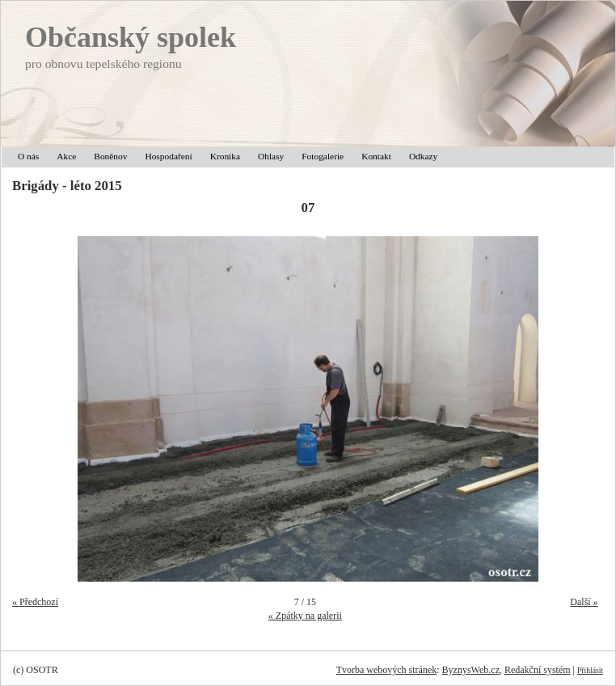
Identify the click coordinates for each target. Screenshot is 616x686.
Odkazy (423, 156)
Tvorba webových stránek (387, 670)
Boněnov (110, 156)
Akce (66, 156)
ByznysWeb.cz (471, 670)
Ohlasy (271, 156)
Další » (584, 602)
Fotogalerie (323, 156)
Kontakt (376, 156)
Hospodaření (168, 156)
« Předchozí (35, 602)
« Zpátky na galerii (305, 616)
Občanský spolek (131, 37)
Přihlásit (590, 670)
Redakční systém (538, 670)
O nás (28, 156)
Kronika (225, 156)
